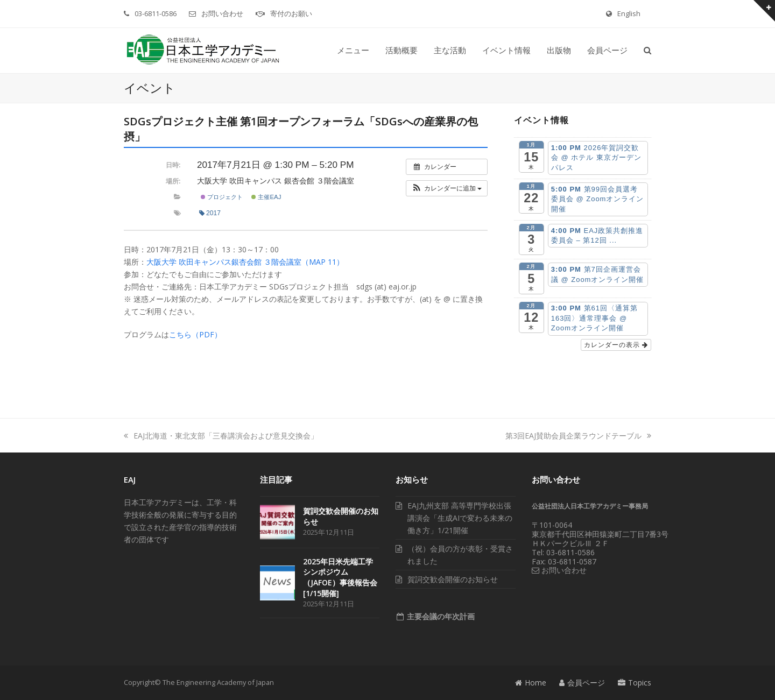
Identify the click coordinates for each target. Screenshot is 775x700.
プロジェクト (222, 197)
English (629, 13)
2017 (210, 213)
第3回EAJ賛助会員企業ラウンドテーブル (578, 436)
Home (531, 683)
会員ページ (582, 683)
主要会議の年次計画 (440, 616)
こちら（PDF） (195, 334)
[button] (647, 51)
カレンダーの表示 (616, 345)
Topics (635, 683)
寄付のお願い (291, 13)
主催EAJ (266, 197)
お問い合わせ (222, 13)
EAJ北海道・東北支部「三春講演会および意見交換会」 (221, 436)
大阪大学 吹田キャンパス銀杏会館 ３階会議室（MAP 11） (245, 262)
